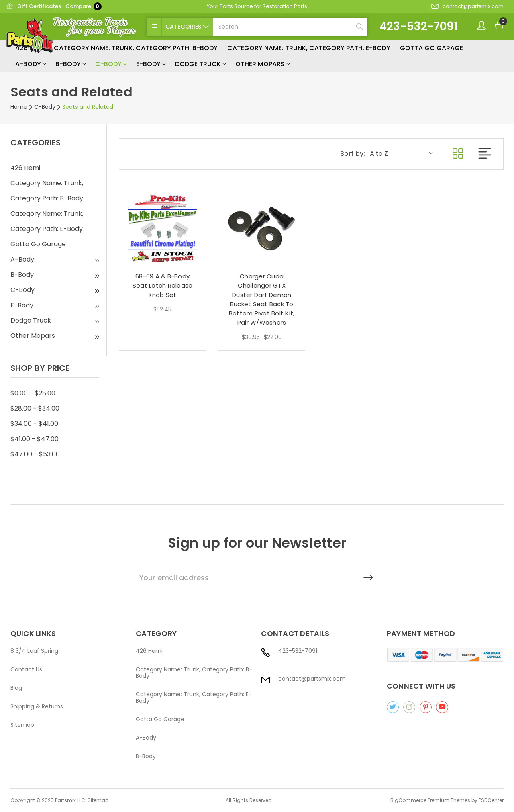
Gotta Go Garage (431, 48)
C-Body (111, 64)
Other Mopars (262, 64)
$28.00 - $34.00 (35, 408)
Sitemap (22, 725)
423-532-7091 (419, 26)
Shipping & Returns (37, 706)
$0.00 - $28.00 (33, 393)
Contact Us (26, 669)
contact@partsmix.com (467, 6)
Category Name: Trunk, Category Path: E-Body (309, 48)
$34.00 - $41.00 (34, 424)
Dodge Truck (200, 64)
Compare (84, 6)
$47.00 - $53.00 (35, 454)
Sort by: (353, 154)
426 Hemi (25, 168)
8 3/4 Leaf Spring (34, 651)
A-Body (31, 64)
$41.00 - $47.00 (35, 439)
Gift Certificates (34, 6)
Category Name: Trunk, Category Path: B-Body (136, 48)
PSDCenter (491, 800)
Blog (16, 688)
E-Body (151, 64)
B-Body (70, 64)
